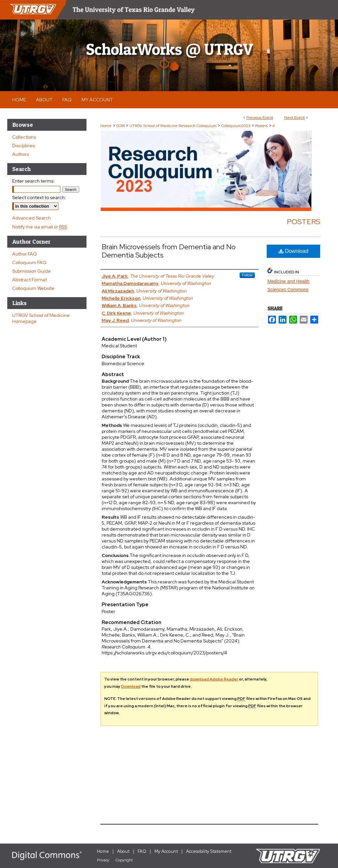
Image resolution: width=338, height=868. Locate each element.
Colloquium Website (33, 288)
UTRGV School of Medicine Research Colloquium (173, 126)
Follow (247, 275)
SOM (121, 126)
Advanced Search (32, 218)
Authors (21, 154)
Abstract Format (30, 280)
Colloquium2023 (236, 126)
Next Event (294, 118)
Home (106, 126)
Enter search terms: (34, 181)
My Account (166, 851)
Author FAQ (25, 254)
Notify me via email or (40, 227)
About (123, 851)
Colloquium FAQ (29, 262)
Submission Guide (32, 271)
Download (294, 251)
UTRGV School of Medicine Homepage (41, 318)
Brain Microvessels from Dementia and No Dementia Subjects (169, 251)
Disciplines (24, 146)
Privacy (103, 860)
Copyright (124, 860)
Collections (24, 137)
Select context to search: (39, 197)
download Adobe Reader (214, 679)
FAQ (142, 851)
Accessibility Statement (209, 851)
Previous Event (260, 118)
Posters (262, 126)
